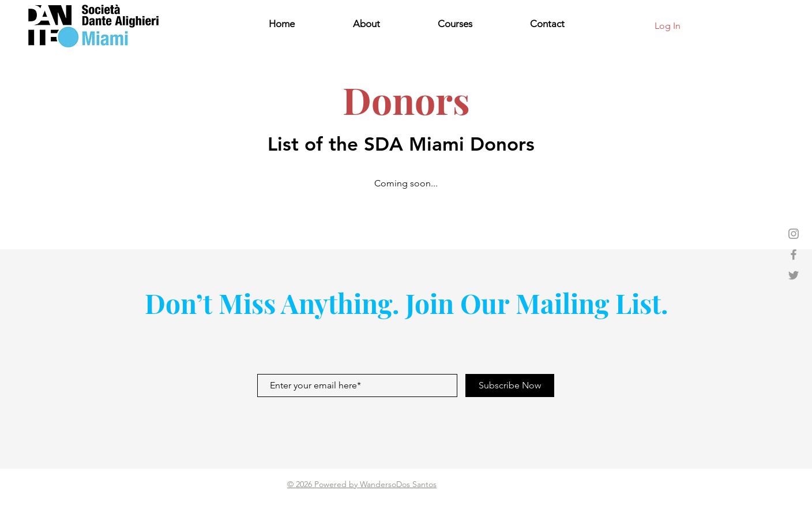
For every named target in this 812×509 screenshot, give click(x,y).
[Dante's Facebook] (794, 254)
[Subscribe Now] (510, 386)
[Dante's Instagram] (794, 234)
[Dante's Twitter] (794, 275)
